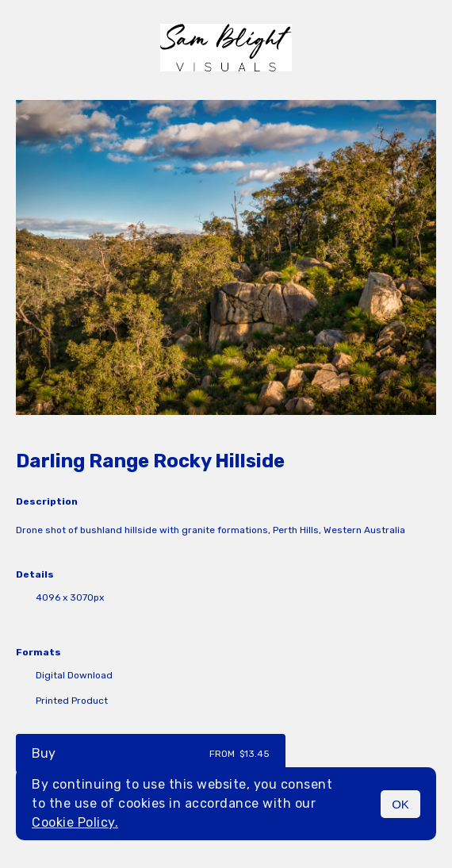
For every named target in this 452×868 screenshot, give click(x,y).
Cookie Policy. (75, 822)
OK (400, 804)
